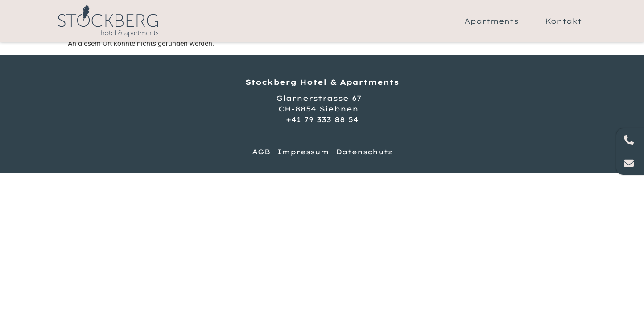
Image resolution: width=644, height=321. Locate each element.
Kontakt (563, 21)
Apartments (491, 21)
